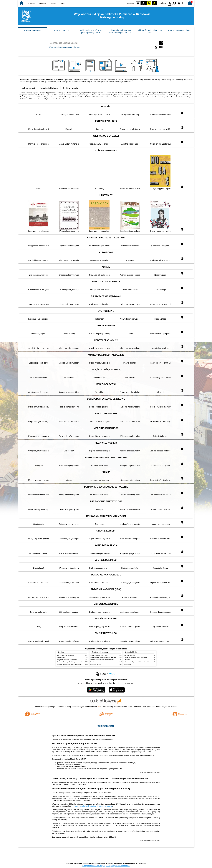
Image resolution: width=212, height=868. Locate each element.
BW (143, 3)
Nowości (31, 3)
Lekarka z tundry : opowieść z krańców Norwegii (138, 662)
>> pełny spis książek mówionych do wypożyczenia (92, 806)
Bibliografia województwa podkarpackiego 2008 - (91, 31)
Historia (43, 3)
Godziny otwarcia (70, 88)
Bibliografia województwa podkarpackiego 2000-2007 (120, 31)
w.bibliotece (93, 707)
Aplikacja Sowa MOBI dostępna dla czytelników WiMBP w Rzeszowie (84, 735)
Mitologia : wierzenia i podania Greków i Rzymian (72, 664)
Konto (64, 3)
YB (149, 3)
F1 (174, 3)
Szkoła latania (61, 657)
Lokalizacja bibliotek (49, 88)
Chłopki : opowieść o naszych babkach (102, 660)
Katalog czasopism (62, 30)
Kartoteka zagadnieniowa (179, 30)
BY (154, 3)
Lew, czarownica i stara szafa (66, 655)
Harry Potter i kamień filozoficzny (67, 660)
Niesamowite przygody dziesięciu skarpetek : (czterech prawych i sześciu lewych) (81, 662)
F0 (170, 3)
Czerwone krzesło (96, 664)
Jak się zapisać (29, 88)
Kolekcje (77, 47)
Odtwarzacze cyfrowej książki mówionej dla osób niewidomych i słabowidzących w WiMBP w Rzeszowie (100, 778)
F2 (181, 3)
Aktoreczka (127, 660)
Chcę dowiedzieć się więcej (94, 866)
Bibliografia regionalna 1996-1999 (150, 31)
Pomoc (53, 3)
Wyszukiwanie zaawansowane (61, 47)
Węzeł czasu (128, 664)
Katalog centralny (33, 30)
